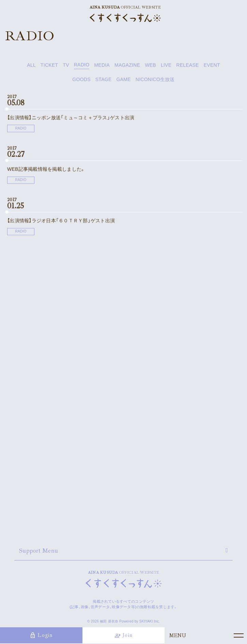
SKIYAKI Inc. (150, 621)
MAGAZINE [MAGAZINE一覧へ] (127, 66)
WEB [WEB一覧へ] (150, 66)
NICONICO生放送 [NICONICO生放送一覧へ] (155, 80)
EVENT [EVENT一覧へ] (212, 66)
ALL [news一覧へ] (31, 66)
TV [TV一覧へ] (66, 66)
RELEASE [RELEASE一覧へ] (187, 66)
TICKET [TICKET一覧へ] (49, 66)
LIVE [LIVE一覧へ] (166, 66)
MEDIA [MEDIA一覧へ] (102, 66)
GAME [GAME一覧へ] (123, 80)
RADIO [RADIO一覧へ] (82, 66)
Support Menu (38, 551)
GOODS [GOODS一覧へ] (81, 80)
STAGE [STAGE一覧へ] (104, 80)
